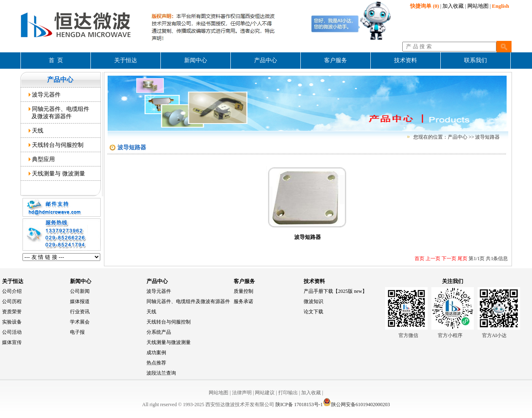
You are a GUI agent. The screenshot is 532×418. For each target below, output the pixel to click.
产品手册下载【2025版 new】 (335, 291)
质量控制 (243, 291)
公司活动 (12, 332)
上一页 (432, 258)
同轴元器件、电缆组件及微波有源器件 (188, 301)
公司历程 (12, 301)
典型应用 (42, 159)
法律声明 (242, 393)
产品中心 (157, 281)
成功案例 (156, 353)
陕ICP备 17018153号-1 (299, 405)
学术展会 (80, 322)
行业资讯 (80, 312)
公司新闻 (80, 291)
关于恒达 (13, 281)
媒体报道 (80, 301)
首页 (419, 258)
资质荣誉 (12, 312)
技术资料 (314, 281)
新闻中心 (81, 281)
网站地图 (478, 6)
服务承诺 (243, 301)
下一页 (448, 258)
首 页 (56, 60)
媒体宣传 (12, 342)
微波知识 (313, 301)
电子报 (77, 332)
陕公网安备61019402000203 (356, 405)
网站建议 (265, 393)
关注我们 (453, 281)
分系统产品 (159, 332)
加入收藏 (453, 6)
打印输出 (288, 393)
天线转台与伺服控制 (56, 145)
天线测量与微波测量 (169, 342)
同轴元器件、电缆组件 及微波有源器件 (59, 112)
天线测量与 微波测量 (57, 173)
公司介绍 (12, 291)
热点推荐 (156, 363)
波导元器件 (45, 94)
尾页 (462, 258)
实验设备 (12, 322)
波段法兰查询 (161, 373)
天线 (36, 130)
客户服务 (244, 281)
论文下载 (313, 312)
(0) (424, 6)
